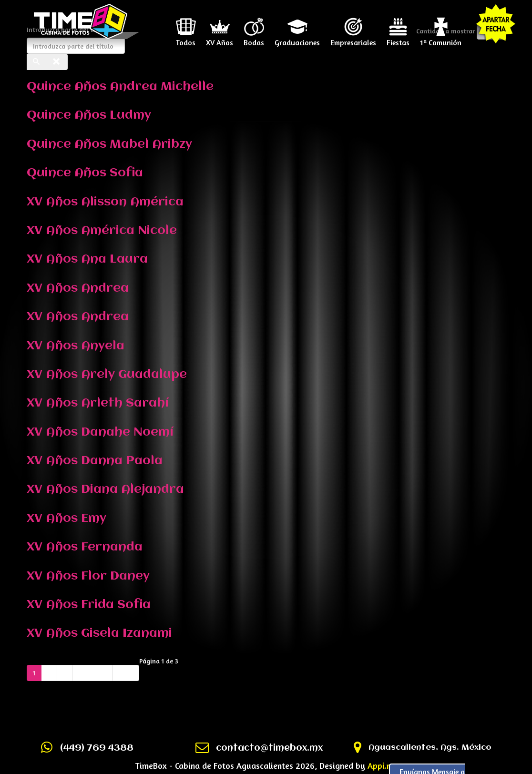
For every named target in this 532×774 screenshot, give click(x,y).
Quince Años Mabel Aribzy (109, 144)
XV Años (220, 39)
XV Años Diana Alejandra (105, 489)
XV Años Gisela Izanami (99, 633)
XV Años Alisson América (105, 202)
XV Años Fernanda (85, 547)
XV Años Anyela (76, 346)
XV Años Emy (66, 519)
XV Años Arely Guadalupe (107, 375)
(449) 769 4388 (97, 748)
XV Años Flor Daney (88, 576)
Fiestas (398, 39)
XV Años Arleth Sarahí (98, 403)
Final (126, 673)
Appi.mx (383, 765)
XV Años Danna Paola (95, 461)
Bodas (254, 39)
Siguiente (92, 673)
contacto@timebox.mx (269, 748)
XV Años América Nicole (102, 231)
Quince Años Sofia (85, 173)
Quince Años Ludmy (89, 115)
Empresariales (353, 39)
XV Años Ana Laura (87, 259)
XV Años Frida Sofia (89, 605)
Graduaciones (297, 39)
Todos (186, 39)
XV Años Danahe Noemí (100, 432)
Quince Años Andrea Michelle (120, 87)
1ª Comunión (441, 39)
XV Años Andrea (78, 288)
